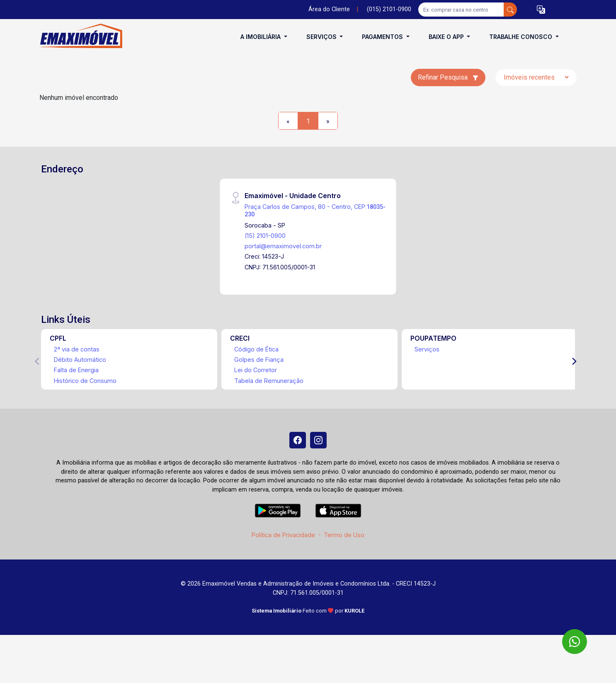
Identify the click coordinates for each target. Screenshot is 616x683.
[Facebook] (298, 440)
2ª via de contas (77, 349)
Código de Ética (256, 349)
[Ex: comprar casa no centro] (461, 10)
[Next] (574, 361)
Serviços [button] (322, 37)
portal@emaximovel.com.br (283, 246)
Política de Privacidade (283, 535)
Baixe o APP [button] (447, 37)
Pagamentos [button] (383, 37)
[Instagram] (318, 440)
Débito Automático (80, 360)
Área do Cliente (329, 9)
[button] (541, 10)
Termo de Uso (344, 535)
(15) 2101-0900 (265, 236)
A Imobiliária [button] (261, 37)
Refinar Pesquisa (448, 77)
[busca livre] (510, 10)
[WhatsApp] (575, 642)
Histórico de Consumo (85, 381)
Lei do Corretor (256, 370)
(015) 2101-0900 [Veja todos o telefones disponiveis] (389, 9)
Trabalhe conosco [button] (521, 37)
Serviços (427, 349)
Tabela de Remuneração (269, 381)
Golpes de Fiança (259, 360)
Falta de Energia (76, 370)
